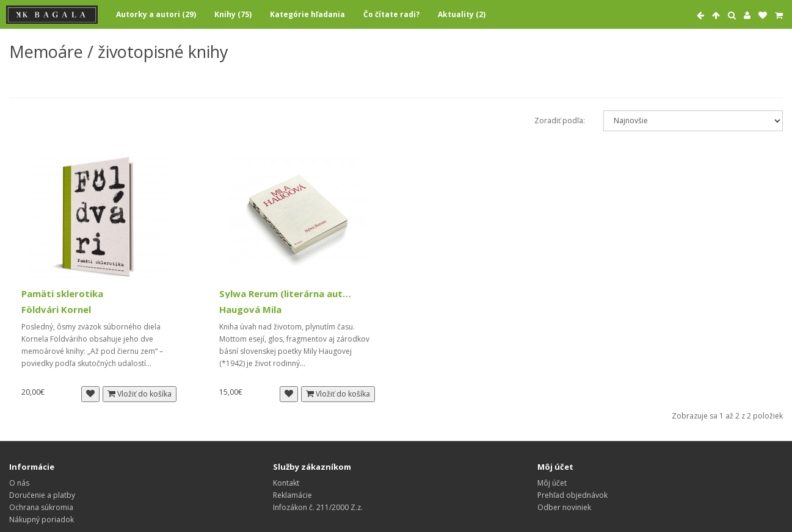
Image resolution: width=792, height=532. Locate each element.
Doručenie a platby (42, 495)
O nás (19, 483)
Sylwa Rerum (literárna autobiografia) (287, 294)
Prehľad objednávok (572, 495)
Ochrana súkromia (41, 507)
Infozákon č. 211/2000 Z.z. (318, 507)
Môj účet (552, 483)
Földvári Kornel (56, 310)
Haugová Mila (250, 310)
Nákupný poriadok (42, 519)
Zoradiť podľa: (560, 120)
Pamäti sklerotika (62, 294)
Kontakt (286, 483)
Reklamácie (292, 495)
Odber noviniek (564, 507)
